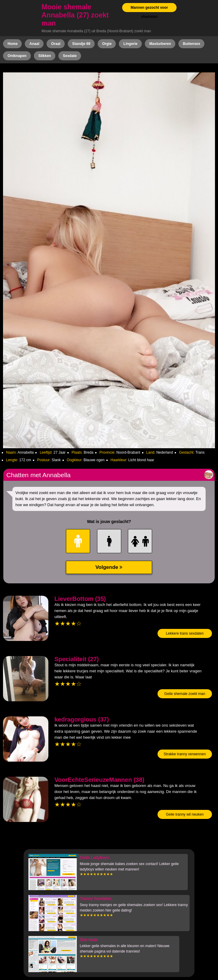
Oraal (56, 44)
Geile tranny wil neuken (185, 814)
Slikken (45, 56)
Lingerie (130, 44)
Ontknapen (17, 56)
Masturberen (160, 44)
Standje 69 (81, 44)
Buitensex (192, 44)
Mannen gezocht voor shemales (149, 12)
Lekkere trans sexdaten (185, 633)
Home (13, 44)
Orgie (107, 44)
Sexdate (70, 56)
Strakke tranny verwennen (185, 754)
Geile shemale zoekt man (185, 694)
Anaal (34, 44)
